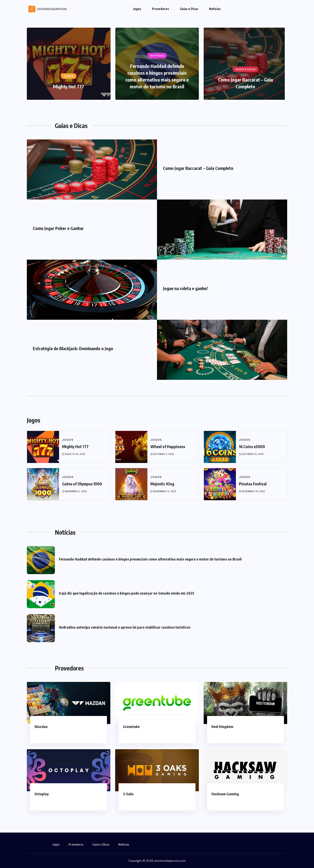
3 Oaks (128, 794)
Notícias (215, 9)
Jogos (137, 9)
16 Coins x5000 (252, 446)
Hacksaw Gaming (225, 794)
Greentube (131, 726)
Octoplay (42, 794)
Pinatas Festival (253, 484)
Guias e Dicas (189, 9)
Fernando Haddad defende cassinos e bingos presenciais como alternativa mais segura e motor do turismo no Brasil (150, 559)
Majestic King (162, 484)
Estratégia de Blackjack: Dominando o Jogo (73, 348)
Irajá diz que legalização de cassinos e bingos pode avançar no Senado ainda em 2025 (127, 593)
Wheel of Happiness (168, 446)
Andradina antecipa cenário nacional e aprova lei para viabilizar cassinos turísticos (125, 627)
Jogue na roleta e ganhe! (185, 288)
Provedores (161, 9)
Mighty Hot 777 (69, 86)
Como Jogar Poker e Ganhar (58, 228)
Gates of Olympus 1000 (82, 484)
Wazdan (41, 726)
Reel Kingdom (222, 726)
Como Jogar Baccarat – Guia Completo (198, 168)
